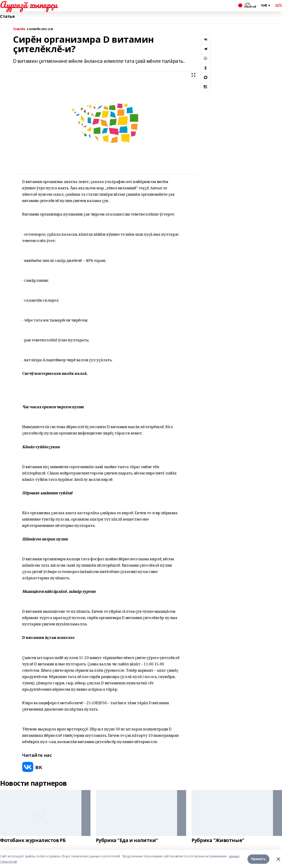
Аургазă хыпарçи (29, 5)
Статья (7, 16)
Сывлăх (19, 29)
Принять (258, 859)
